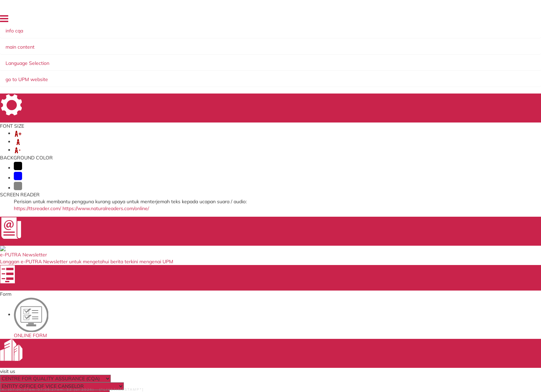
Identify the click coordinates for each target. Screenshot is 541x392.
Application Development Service (355, 286)
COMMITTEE (295, 60)
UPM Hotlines (386, 98)
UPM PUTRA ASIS (339, 293)
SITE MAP (428, 20)
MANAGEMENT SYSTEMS (182, 60)
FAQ (471, 20)
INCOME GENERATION (428, 60)
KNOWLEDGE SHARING (365, 60)
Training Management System (166, 273)
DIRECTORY (402, 20)
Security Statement (100, 374)
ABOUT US (56, 60)
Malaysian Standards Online (350, 252)
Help (43, 374)
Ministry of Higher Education (257, 252)
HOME (380, 20)
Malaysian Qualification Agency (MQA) (268, 266)
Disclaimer (64, 374)
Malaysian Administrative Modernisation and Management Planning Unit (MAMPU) (270, 277)
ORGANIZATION (95, 60)
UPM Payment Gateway (346, 266)
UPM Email (332, 280)
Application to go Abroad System (169, 280)
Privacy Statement (144, 374)
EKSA (323, 60)
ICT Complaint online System (165, 252)
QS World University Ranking (258, 288)
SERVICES (133, 60)
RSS (198, 374)
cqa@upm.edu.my (400, 201)
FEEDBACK (452, 20)
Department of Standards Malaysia (265, 295)
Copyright (178, 374)
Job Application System (159, 286)
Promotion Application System (166, 293)
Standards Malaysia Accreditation (356, 258)
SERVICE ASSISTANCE (70, 67)
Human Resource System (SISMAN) (172, 266)
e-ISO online (333, 273)
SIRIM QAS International (253, 258)
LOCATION (491, 20)
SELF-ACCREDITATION (247, 60)
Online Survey (150, 258)
